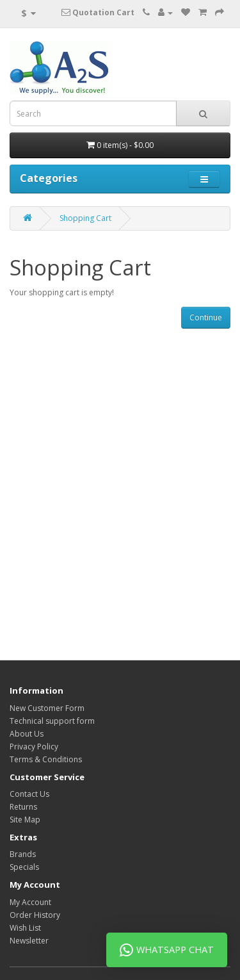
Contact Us (29, 794)
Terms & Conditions (46, 759)
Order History (35, 915)
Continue (206, 317)
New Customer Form (47, 708)
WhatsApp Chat (167, 950)
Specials (24, 867)
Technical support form (52, 721)
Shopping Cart (85, 218)
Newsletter (29, 941)
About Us (27, 734)
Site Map (25, 820)
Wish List (25, 928)
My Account (30, 902)
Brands (23, 854)
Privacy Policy (34, 747)
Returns (23, 807)
